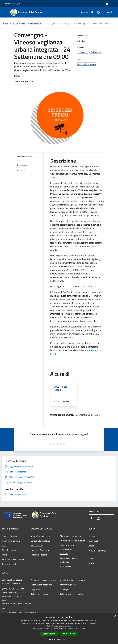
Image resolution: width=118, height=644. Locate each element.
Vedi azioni (83, 41)
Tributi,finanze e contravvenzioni (67, 547)
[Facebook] (91, 12)
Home (6, 23)
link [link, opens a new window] (84, 628)
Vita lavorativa (37, 545)
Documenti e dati (9, 564)
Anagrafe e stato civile (40, 536)
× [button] (115, 616)
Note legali (64, 589)
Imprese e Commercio (40, 550)
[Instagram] (97, 12)
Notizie (92, 536)
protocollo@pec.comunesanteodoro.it (19, 613)
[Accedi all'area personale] (107, 4)
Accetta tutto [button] (49, 634)
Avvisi (24, 23)
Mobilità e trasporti (39, 555)
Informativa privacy (68, 585)
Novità (15, 23)
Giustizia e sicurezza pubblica (72, 541)
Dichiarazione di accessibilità (72, 594)
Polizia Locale (36, 23)
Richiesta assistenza (39, 594)
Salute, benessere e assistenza (68, 560)
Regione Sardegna (12, 4)
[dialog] (59, 629)
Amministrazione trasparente (72, 580)
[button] (59, 640)
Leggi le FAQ (36, 589)
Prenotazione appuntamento (43, 580)
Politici (5, 555)
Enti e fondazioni (9, 550)
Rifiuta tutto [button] (69, 634)
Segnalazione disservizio (41, 585)
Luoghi (91, 558)
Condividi (82, 36)
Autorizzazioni (66, 566)
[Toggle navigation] (5, 12)
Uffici (4, 545)
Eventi (91, 563)
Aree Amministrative (11, 541)
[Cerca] (113, 12)
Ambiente (64, 554)
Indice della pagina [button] (25, 157)
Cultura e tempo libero (40, 541)
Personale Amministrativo (13, 559)
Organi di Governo (9, 536)
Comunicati (93, 541)
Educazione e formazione (70, 536)
